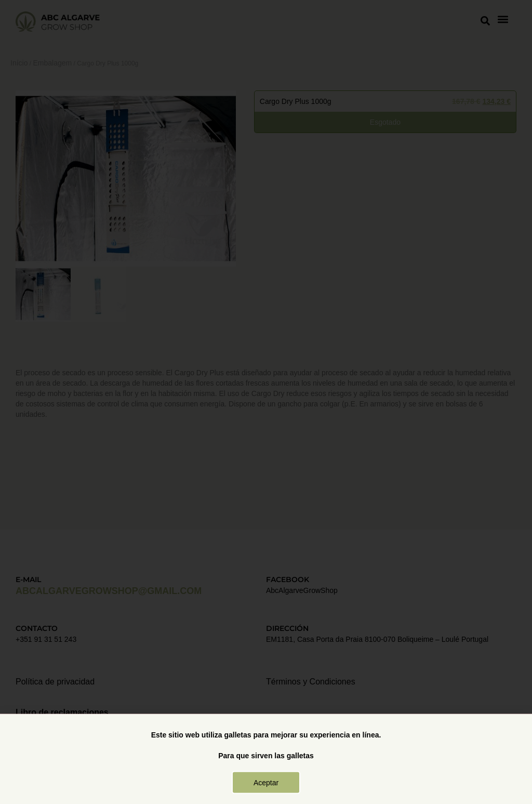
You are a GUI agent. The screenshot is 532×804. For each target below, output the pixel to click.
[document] (266, 402)
